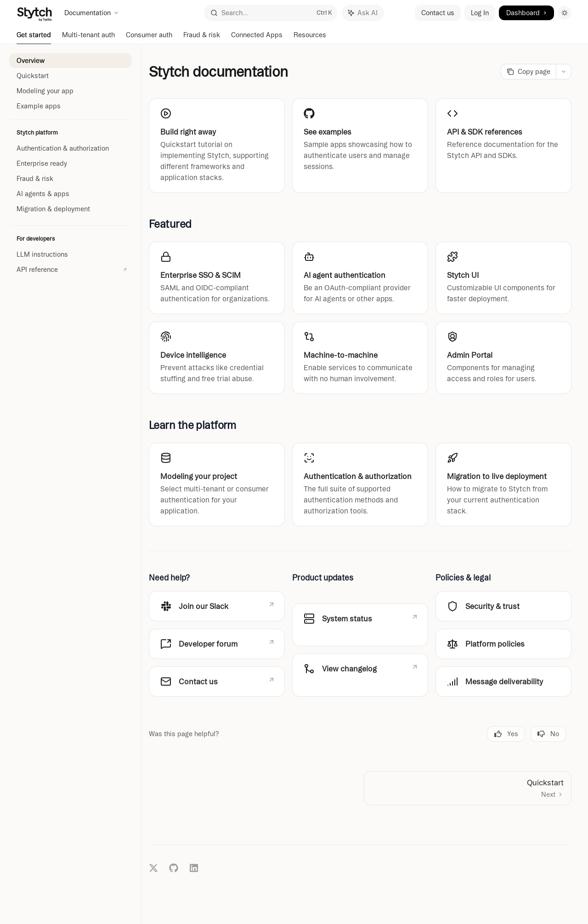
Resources (310, 38)
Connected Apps (257, 38)
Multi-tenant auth (88, 38)
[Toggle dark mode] (565, 13)
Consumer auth (149, 38)
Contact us (438, 13)
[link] (217, 146)
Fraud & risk (202, 38)
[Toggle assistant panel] (363, 13)
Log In (480, 13)
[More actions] (564, 72)
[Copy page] (528, 72)
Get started (34, 38)
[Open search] (271, 13)
